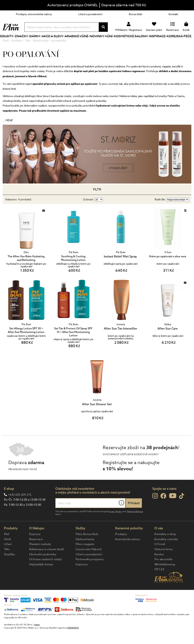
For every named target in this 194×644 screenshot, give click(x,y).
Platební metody (40, 557)
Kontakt (173, 14)
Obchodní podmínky (43, 567)
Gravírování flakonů (89, 562)
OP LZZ (159, 582)
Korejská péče (175, 42)
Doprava (35, 547)
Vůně (7, 552)
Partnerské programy (90, 572)
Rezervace (36, 552)
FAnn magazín (85, 557)
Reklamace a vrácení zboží (47, 562)
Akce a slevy (56, 42)
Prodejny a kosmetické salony (34, 14)
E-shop (9, 501)
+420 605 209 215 (20, 507)
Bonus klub (135, 14)
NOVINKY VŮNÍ (102, 42)
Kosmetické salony (128, 42)
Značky (33, 42)
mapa (37, 637)
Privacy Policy (115, 524)
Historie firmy (163, 562)
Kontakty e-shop (165, 547)
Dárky (45, 42)
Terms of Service (135, 524)
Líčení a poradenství (90, 14)
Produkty (12, 45)
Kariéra (159, 567)
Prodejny (121, 547)
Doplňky (9, 567)
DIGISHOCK (73, 640)
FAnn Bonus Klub (87, 547)
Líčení (8, 557)
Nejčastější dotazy (41, 577)
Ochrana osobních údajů (45, 572)
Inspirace (159, 42)
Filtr (97, 202)
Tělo (7, 562)
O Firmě (160, 557)
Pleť (7, 547)
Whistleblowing (165, 577)
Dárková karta (85, 552)
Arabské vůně (79, 42)
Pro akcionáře (163, 572)
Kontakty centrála (166, 552)
